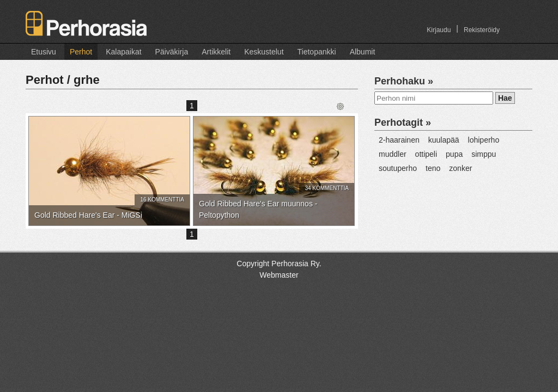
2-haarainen (399, 140)
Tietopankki (317, 52)
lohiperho (484, 140)
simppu (484, 154)
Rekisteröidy (482, 30)
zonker (460, 168)
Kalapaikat (123, 52)
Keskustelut (264, 52)
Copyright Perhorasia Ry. (279, 264)
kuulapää (444, 140)
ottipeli (426, 154)
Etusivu (44, 52)
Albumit (363, 52)
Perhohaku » (404, 81)
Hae (505, 98)
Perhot (81, 52)
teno (433, 168)
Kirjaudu (439, 30)
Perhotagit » (403, 122)
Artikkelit (216, 52)
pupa (454, 154)
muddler (393, 154)
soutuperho (398, 168)
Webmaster (279, 275)
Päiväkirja (172, 52)
